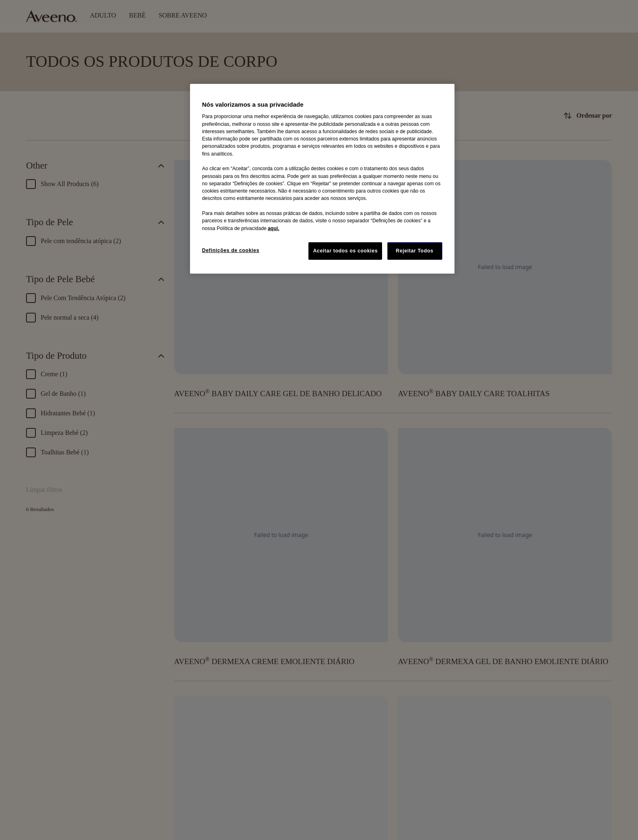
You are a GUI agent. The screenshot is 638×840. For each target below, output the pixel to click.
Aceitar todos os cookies (345, 251)
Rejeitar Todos (415, 251)
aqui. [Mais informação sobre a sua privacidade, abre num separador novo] (273, 228)
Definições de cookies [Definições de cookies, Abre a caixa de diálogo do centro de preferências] (231, 250)
